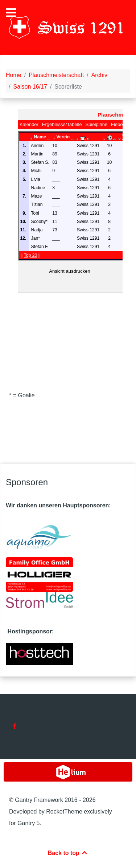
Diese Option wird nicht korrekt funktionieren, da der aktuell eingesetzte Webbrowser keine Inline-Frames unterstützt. (70, 235)
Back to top (68, 853)
